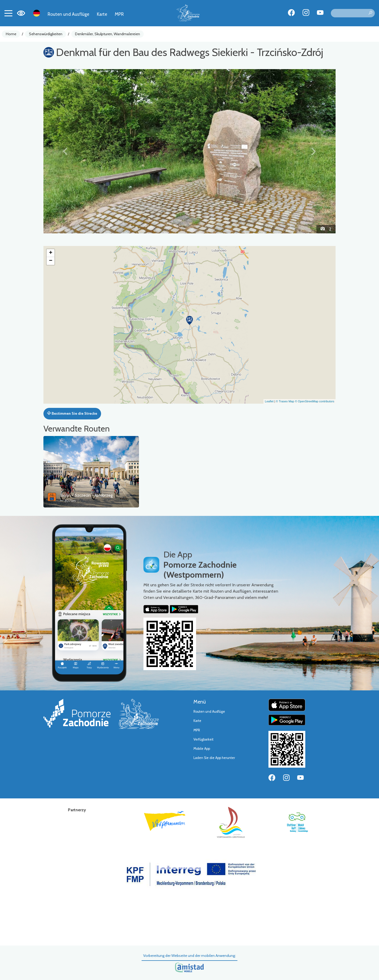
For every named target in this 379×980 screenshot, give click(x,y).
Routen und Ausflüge (68, 14)
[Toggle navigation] (8, 13)
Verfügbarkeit (203, 739)
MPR (119, 14)
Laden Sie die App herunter (214, 758)
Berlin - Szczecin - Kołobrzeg (86, 495)
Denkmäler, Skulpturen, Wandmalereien (108, 34)
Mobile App (202, 749)
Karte (102, 14)
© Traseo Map (285, 401)
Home (11, 34)
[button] (65, 151)
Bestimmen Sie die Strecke (72, 413)
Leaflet (269, 401)
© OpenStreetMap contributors (315, 401)
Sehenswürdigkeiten (46, 34)
